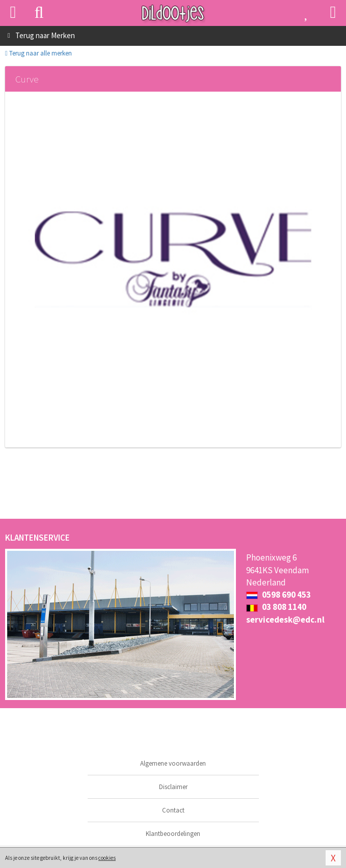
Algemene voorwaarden (173, 763)
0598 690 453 (278, 595)
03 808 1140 (276, 607)
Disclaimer (173, 787)
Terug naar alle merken (38, 53)
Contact (173, 810)
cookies (107, 858)
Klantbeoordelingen (173, 834)
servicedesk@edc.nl (285, 620)
